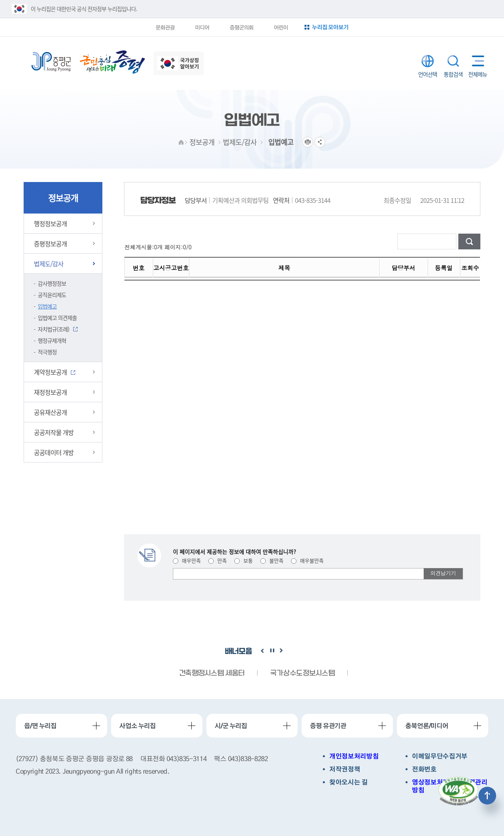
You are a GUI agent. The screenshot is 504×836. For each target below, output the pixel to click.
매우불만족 (307, 560)
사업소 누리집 (137, 726)
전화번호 (424, 769)
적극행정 (47, 352)
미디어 (201, 27)
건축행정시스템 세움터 (212, 673)
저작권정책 (345, 769)
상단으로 (487, 796)
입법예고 (47, 306)
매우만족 (187, 560)
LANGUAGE (428, 61)
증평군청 (51, 62)
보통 (244, 560)
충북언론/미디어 (427, 726)
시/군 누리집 (231, 726)
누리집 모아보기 (331, 27)
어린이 (281, 27)
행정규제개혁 (52, 340)
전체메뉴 (476, 61)
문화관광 (164, 27)
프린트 (308, 142)
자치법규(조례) (54, 329)
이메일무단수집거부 (440, 756)
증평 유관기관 (328, 726)
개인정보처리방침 (354, 756)
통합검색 (453, 61)
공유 (320, 142)
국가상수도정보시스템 (302, 673)
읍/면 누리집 (40, 726)
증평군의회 (241, 27)
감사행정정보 (52, 283)
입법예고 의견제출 (57, 318)
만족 (218, 560)
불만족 (272, 560)
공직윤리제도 (52, 295)
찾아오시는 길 (348, 782)
